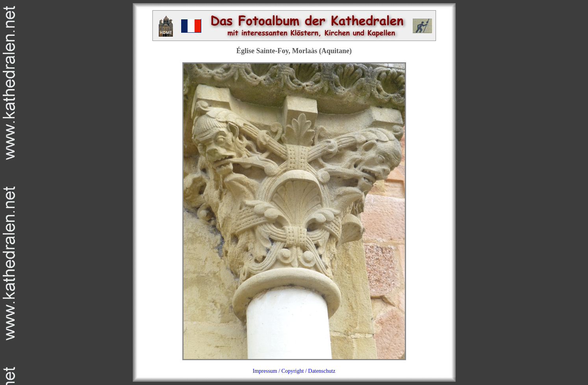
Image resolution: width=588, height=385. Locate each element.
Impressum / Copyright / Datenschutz (294, 371)
